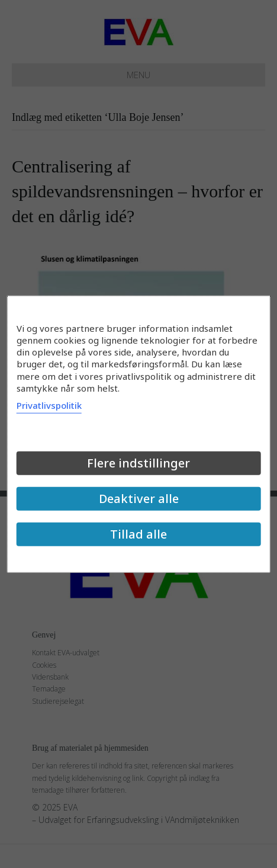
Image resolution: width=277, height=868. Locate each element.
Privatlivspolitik (49, 405)
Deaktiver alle (139, 499)
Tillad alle (138, 534)
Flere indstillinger (138, 463)
